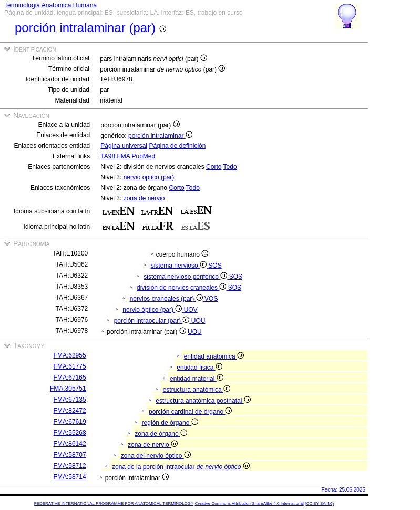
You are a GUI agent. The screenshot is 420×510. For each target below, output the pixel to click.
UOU (198, 321)
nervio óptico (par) (149, 177)
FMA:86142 (70, 444)
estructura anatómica (197, 390)
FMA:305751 (68, 389)
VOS (211, 299)
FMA (123, 156)
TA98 (108, 156)
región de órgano (170, 423)
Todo (230, 167)
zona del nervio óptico (156, 456)
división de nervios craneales (182, 288)
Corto (214, 167)
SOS (215, 266)
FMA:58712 (70, 466)
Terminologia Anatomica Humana (50, 5)
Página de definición (177, 146)
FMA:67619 (70, 422)
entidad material (197, 379)
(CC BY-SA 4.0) (319, 503)
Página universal (124, 146)
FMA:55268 (70, 433)
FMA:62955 (70, 355)
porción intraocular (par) (153, 321)
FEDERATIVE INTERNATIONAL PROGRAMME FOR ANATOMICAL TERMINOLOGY (114, 503)
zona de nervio (144, 198)
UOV (191, 310)
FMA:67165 (70, 378)
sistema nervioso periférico (186, 277)
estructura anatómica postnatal (203, 401)
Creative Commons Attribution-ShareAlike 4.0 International (249, 503)
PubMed (143, 156)
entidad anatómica (214, 356)
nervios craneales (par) (167, 299)
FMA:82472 (70, 411)
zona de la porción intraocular (181, 467)
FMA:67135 (70, 400)
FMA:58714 (70, 477)
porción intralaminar (160, 136)
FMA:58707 (70, 455)
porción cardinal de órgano (190, 412)
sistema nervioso (180, 266)
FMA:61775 (70, 366)
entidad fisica (199, 368)
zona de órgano (161, 434)
